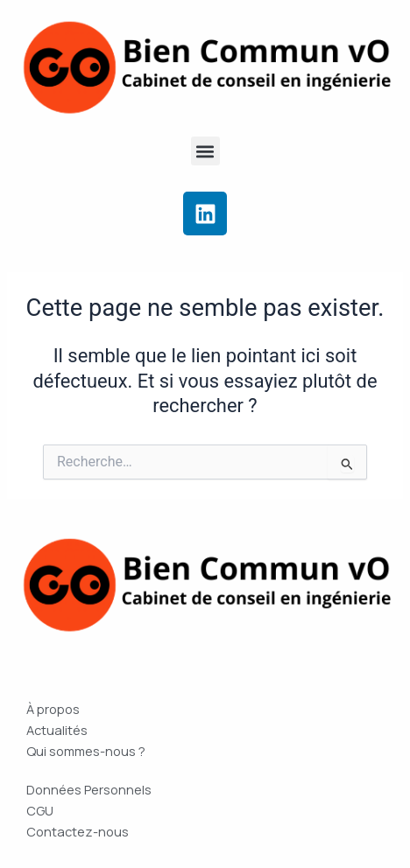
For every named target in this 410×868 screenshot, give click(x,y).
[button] (205, 151)
